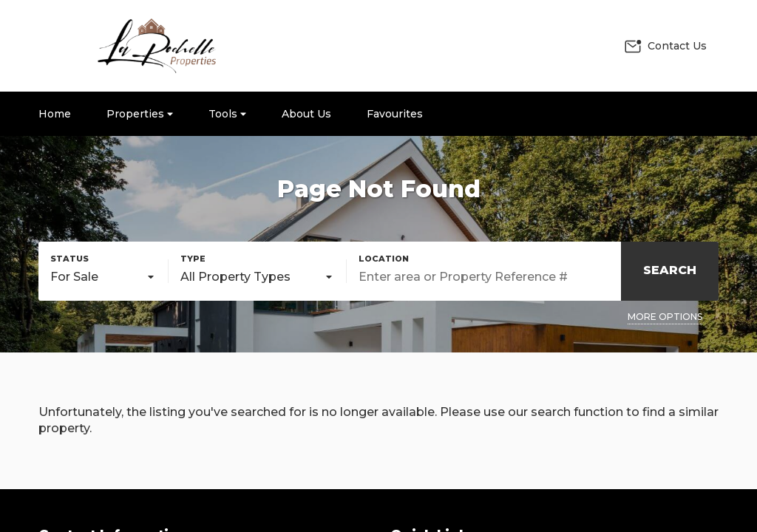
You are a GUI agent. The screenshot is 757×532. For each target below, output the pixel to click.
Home (55, 114)
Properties (140, 114)
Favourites (395, 114)
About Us (306, 114)
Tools (227, 114)
